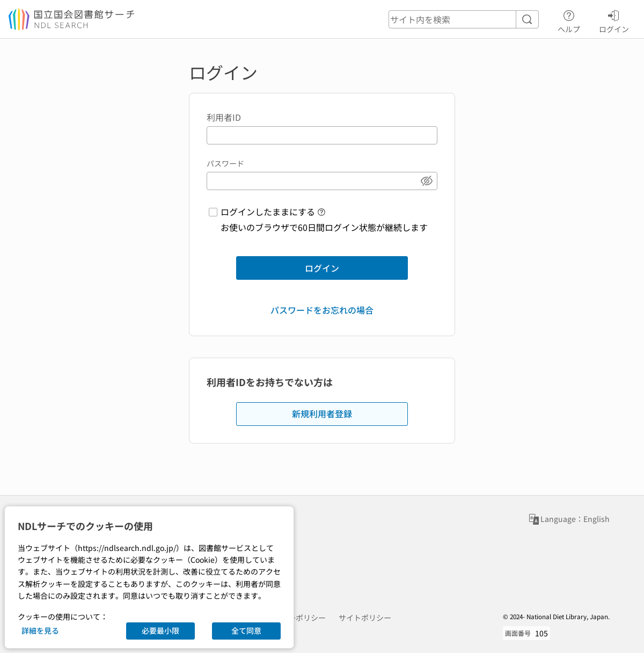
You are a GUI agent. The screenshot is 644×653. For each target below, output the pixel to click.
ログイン (614, 20)
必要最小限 (160, 630)
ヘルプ (569, 20)
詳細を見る (40, 630)
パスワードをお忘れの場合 (322, 310)
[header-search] (464, 19)
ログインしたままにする (268, 212)
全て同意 (246, 630)
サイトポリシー (365, 618)
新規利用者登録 (322, 413)
